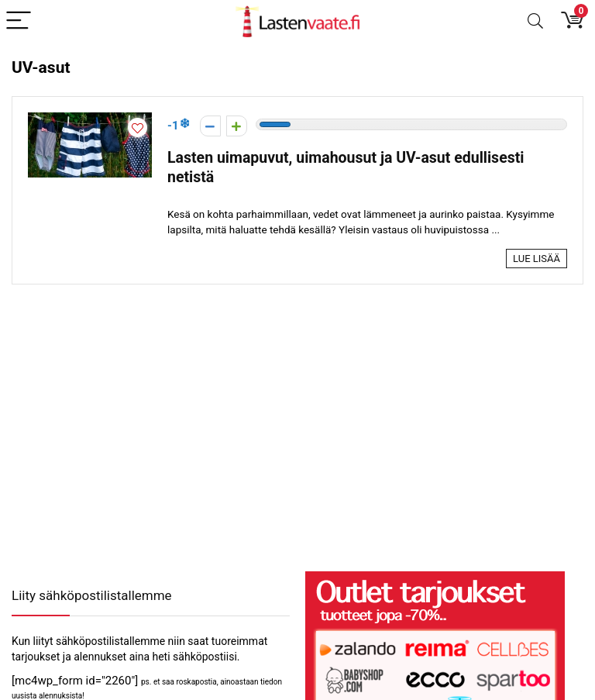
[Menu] (19, 21)
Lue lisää (537, 259)
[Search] (535, 21)
